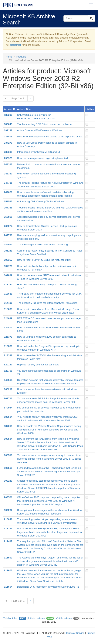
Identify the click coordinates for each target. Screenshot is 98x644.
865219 (8, 389)
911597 (8, 558)
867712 (8, 398)
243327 (8, 164)
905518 (8, 455)
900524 (8, 439)
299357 (8, 260)
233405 (8, 137)
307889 (8, 275)
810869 (8, 346)
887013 (8, 426)
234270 (8, 143)
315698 (8, 309)
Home (9, 57)
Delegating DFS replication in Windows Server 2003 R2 (48, 587)
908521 (8, 497)
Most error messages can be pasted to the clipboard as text (50, 137)
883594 (8, 417)
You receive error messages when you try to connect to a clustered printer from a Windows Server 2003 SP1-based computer (49, 459)
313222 (8, 284)
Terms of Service (75, 633)
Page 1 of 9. (18, 98)
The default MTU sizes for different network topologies (47, 303)
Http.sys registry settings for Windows (38, 365)
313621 (8, 294)
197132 (8, 130)
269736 (8, 235)
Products (21, 57)
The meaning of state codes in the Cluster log (42, 244)
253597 (8, 201)
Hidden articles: (37, 618)
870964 (8, 408)
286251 (8, 251)
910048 (8, 519)
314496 (8, 303)
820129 (8, 365)
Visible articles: (64, 618)
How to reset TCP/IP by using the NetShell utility (44, 260)
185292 (8, 115)
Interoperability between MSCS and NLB (40, 152)
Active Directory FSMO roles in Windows (40, 130)
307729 (8, 266)
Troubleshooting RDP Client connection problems (45, 124)
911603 (8, 570)
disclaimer (15, 45)
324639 (8, 318)
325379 (8, 337)
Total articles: (11, 618)
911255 (8, 528)
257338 (8, 208)
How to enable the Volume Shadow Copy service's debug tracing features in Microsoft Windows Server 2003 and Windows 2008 (49, 430)
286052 (8, 244)
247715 (8, 183)
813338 (8, 355)
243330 (8, 174)
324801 (8, 328)
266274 (8, 226)
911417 (8, 541)
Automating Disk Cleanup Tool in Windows (41, 201)
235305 (8, 152)
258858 (8, 217)
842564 (8, 380)
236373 (8, 158)
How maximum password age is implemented (42, 158)
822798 (8, 371)
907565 (8, 468)
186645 (8, 124)
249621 (8, 192)
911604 (8, 587)
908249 (8, 481)
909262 (8, 510)
